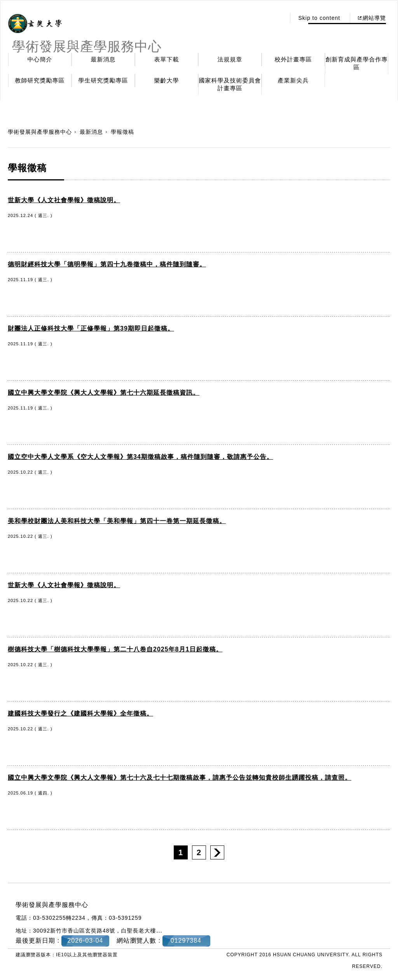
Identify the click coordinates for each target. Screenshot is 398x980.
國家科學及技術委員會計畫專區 (230, 84)
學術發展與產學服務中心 (40, 132)
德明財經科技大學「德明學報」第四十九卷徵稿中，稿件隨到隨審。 (107, 264)
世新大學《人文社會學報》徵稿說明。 (64, 200)
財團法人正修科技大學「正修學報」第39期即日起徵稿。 (91, 328)
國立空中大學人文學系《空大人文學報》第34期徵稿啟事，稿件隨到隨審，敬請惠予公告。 (141, 457)
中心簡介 (40, 59)
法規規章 (230, 59)
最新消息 (103, 59)
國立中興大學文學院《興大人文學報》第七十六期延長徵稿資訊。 (104, 393)
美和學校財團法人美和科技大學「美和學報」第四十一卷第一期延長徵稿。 (117, 521)
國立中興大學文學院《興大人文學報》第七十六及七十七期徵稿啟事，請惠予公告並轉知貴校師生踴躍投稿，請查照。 (180, 778)
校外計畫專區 (293, 59)
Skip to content (319, 18)
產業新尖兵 (293, 80)
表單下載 (167, 59)
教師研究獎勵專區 (40, 80)
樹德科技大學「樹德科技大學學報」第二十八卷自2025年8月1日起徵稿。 (115, 649)
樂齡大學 (167, 80)
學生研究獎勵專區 (103, 80)
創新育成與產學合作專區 (357, 63)
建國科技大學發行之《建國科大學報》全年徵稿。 (80, 713)
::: (278, 18)
